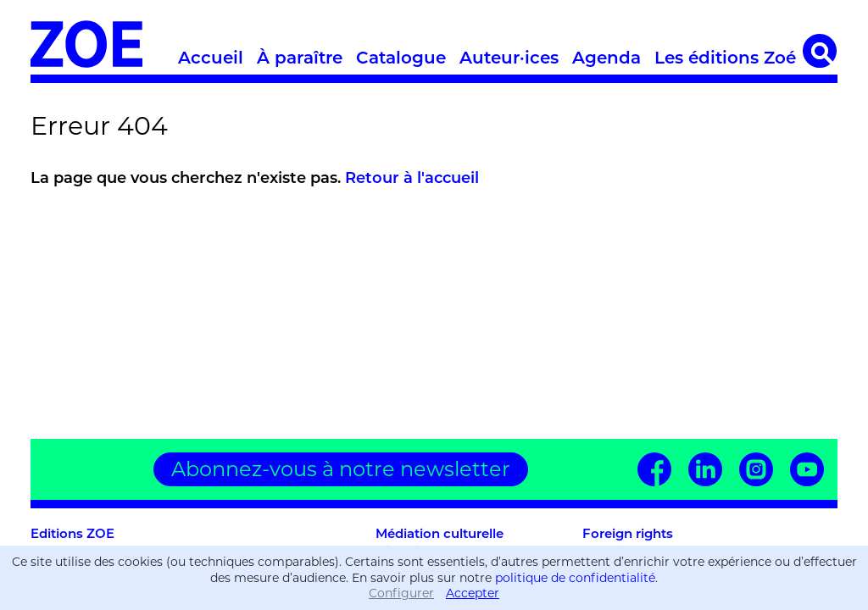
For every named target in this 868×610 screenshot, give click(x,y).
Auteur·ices (509, 58)
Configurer (401, 593)
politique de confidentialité (575, 578)
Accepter (473, 593)
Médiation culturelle (440, 533)
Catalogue (401, 58)
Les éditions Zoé (725, 58)
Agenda (606, 58)
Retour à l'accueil (412, 178)
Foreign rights (628, 533)
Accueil (211, 58)
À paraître (300, 58)
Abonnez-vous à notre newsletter (341, 469)
